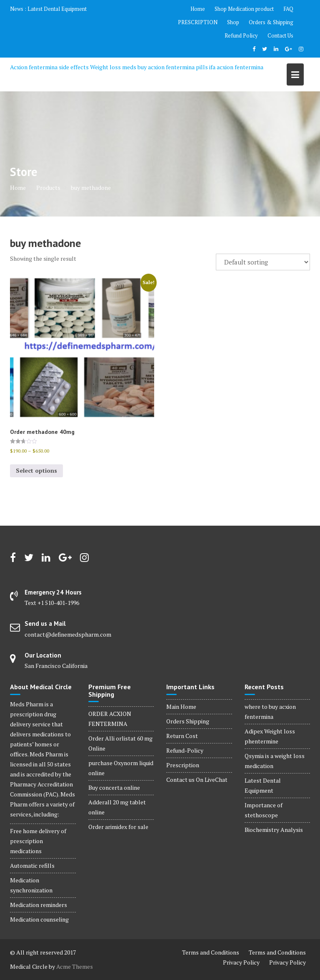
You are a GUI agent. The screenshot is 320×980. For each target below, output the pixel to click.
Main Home (181, 707)
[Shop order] (263, 262)
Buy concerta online (114, 787)
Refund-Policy (185, 750)
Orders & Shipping (271, 22)
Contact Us (280, 35)
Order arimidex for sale (118, 827)
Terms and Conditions (211, 952)
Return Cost (182, 736)
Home (198, 9)
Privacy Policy (241, 962)
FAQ (288, 9)
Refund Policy (241, 35)
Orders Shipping (188, 721)
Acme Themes (75, 966)
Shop (233, 22)
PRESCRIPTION (198, 22)
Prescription (183, 765)
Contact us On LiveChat (197, 780)
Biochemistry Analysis (274, 830)
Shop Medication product (244, 9)
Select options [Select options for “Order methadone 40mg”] (36, 470)
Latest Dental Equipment (57, 9)
